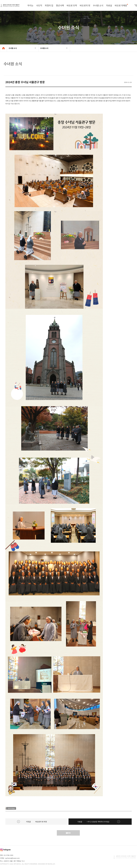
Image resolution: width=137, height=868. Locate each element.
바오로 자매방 (121, 5)
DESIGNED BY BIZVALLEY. (47, 864)
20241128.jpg (11, 808)
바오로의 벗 (85, 5)
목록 (68, 833)
